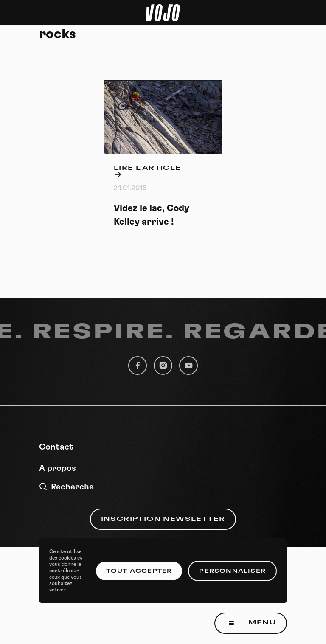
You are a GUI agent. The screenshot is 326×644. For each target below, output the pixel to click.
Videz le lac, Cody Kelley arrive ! (152, 215)
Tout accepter (139, 571)
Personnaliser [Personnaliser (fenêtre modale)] (232, 571)
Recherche (66, 487)
